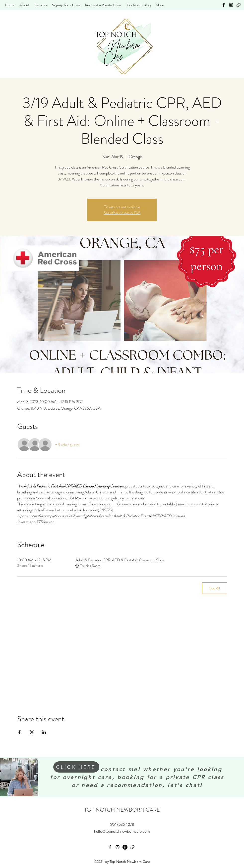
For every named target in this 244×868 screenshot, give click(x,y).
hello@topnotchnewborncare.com (122, 831)
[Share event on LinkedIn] (44, 732)
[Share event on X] (32, 732)
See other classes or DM (122, 213)
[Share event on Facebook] (20, 732)
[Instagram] (231, 5)
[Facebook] (224, 5)
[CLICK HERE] (76, 767)
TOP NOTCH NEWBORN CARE (122, 810)
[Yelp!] (125, 847)
